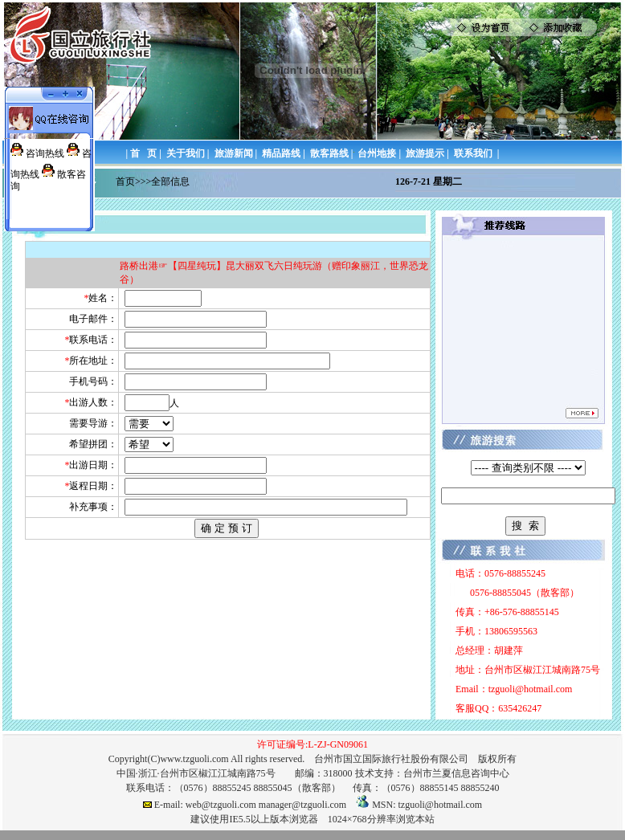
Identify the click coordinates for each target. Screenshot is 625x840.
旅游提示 (425, 153)
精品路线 (281, 153)
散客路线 (329, 153)
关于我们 (186, 153)
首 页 (143, 153)
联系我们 (473, 153)
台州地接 (377, 153)
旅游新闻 (234, 153)
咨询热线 (45, 153)
